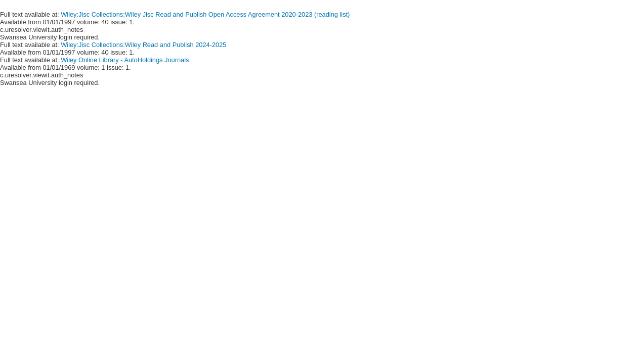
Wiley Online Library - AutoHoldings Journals (125, 60)
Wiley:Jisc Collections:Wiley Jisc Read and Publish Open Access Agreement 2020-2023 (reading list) (205, 14)
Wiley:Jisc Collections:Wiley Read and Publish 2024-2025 (143, 45)
